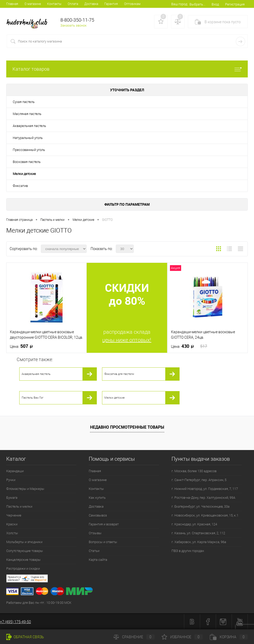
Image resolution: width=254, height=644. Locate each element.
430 (189, 346)
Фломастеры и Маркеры (25, 489)
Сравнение (134, 637)
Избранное (182, 637)
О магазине (33, 4)
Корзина (229, 637)
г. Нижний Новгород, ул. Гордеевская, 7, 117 (205, 489)
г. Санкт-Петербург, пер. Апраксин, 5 (199, 480)
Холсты (12, 533)
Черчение (14, 515)
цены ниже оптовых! (127, 340)
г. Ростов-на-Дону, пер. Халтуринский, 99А (203, 498)
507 (23, 346)
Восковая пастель (27, 162)
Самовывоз (98, 515)
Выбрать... (197, 4)
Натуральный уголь (28, 138)
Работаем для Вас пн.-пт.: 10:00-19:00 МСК (39, 603)
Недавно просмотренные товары (127, 427)
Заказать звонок (74, 25)
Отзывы (95, 533)
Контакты (54, 4)
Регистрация (235, 4)
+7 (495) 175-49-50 (15, 622)
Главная (12, 4)
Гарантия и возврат (104, 524)
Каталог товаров (127, 69)
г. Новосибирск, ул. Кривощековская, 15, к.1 (205, 515)
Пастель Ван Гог (33, 398)
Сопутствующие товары (25, 551)
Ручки (11, 480)
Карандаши (15, 471)
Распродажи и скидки (23, 569)
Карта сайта (98, 560)
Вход (215, 4)
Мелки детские (24, 174)
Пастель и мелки (19, 506)
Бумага (12, 498)
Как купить (97, 498)
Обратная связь (25, 637)
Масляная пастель (27, 114)
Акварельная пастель (29, 126)
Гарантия (111, 4)
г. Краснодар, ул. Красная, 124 (194, 524)
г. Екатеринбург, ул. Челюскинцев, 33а (201, 506)
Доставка (91, 4)
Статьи (94, 551)
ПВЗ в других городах (188, 551)
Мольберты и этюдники (24, 542)
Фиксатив (20, 186)
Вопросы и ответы (103, 542)
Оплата (73, 4)
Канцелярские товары (23, 560)
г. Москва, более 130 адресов (194, 471)
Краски (12, 524)
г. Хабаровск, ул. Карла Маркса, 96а (199, 542)
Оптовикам (132, 4)
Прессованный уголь (29, 150)
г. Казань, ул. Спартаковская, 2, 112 (198, 533)
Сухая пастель (24, 102)
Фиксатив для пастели (119, 374)
